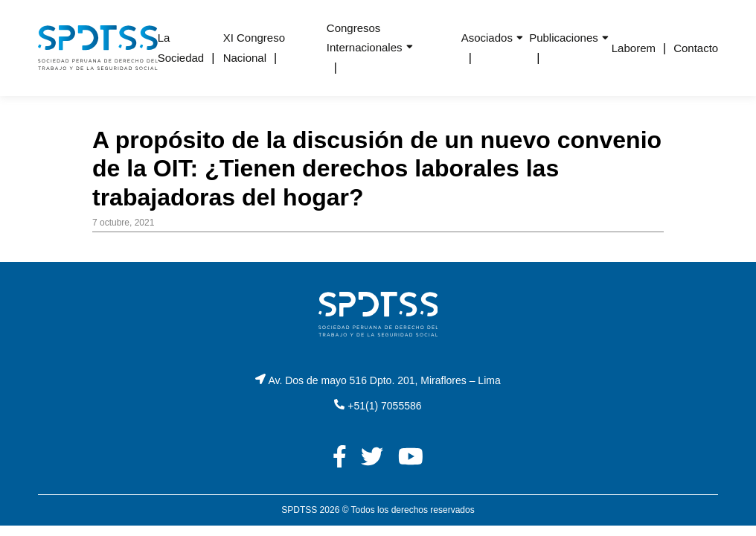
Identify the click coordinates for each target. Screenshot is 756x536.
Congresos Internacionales (365, 38)
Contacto (696, 48)
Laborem (634, 48)
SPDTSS (299, 510)
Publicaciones (564, 38)
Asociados (487, 38)
